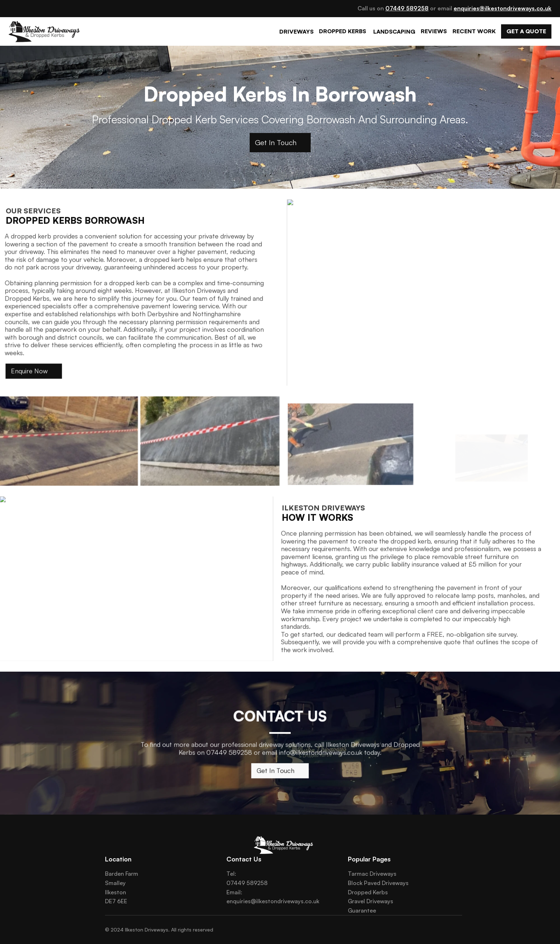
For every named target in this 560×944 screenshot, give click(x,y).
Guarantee (362, 910)
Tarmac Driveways (372, 874)
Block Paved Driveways (378, 883)
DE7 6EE (116, 901)
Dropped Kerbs (368, 892)
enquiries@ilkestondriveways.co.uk (273, 901)
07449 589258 (247, 883)
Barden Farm (122, 874)
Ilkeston (116, 892)
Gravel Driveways (371, 901)
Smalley (115, 883)
